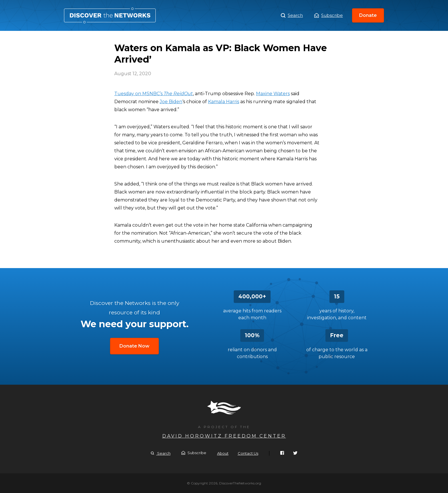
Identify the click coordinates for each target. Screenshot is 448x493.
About (223, 453)
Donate (368, 15)
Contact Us (248, 453)
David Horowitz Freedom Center (224, 436)
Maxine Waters (273, 94)
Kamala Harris (224, 102)
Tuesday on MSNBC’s (154, 94)
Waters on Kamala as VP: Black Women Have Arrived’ (110, 15)
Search (292, 15)
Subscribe (329, 15)
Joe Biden (171, 102)
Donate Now (134, 346)
